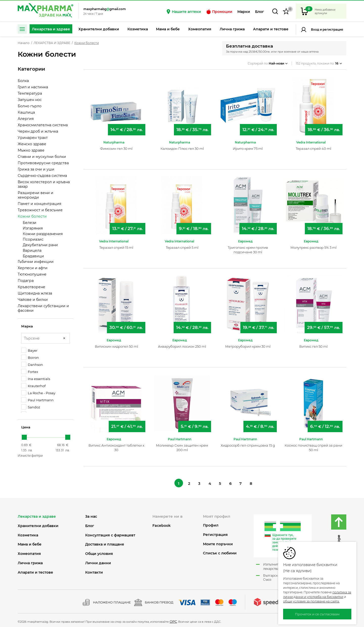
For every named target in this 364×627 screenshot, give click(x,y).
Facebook (162, 524)
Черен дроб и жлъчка (38, 131)
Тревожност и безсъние (40, 210)
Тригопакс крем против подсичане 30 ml (248, 247)
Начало (24, 43)
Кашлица (26, 112)
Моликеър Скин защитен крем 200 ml (182, 445)
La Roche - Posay (38, 393)
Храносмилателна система (43, 125)
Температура (30, 93)
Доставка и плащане (105, 543)
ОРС (173, 620)
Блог (259, 12)
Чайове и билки (33, 300)
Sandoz (31, 407)
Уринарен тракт (33, 138)
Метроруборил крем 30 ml (248, 344)
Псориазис (33, 239)
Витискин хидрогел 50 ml (116, 344)
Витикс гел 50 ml (313, 344)
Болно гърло (30, 106)
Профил (211, 524)
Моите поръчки (218, 542)
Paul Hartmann (37, 400)
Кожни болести (32, 216)
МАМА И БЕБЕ (30, 543)
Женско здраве (32, 144)
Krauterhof (33, 386)
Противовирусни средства (43, 163)
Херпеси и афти (33, 268)
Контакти (94, 571)
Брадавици (33, 256)
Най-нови (278, 62)
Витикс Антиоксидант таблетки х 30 (116, 445)
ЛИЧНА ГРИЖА (30, 562)
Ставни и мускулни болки (42, 157)
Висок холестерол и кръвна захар (44, 184)
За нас (91, 515)
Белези (30, 223)
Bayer (29, 350)
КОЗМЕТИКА (28, 534)
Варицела (32, 250)
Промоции (219, 12)
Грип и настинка (33, 87)
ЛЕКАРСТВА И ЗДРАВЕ (52, 43)
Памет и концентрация (39, 204)
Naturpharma (114, 140)
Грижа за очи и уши (36, 169)
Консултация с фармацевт (110, 534)
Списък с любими (220, 552)
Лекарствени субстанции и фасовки (43, 308)
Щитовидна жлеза (35, 293)
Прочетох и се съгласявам (317, 614)
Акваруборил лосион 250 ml (182, 344)
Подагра (26, 281)
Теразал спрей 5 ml (182, 245)
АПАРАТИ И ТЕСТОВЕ (35, 571)
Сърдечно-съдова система (42, 176)
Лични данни (98, 562)
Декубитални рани (40, 245)
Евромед (245, 239)
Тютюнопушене (32, 274)
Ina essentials (36, 379)
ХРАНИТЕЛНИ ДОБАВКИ (38, 524)
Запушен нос (30, 100)
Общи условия (99, 552)
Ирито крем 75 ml (248, 146)
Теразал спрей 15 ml (116, 245)
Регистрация (332, 29)
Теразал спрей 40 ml (313, 146)
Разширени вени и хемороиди (36, 195)
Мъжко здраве (31, 150)
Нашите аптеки (183, 12)
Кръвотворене (31, 287)
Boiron (30, 357)
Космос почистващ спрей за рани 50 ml (313, 445)
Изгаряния (33, 228)
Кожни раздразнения (43, 234)
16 (339, 62)
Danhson (32, 364)
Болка (23, 81)
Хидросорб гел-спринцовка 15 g (248, 443)
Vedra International (311, 140)
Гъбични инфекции (36, 262)
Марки (244, 12)
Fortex (30, 372)
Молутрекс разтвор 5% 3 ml (313, 245)
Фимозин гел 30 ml (116, 146)
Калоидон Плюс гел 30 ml (182, 146)
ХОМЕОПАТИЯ (29, 552)
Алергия (26, 119)
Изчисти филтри (30, 456)
